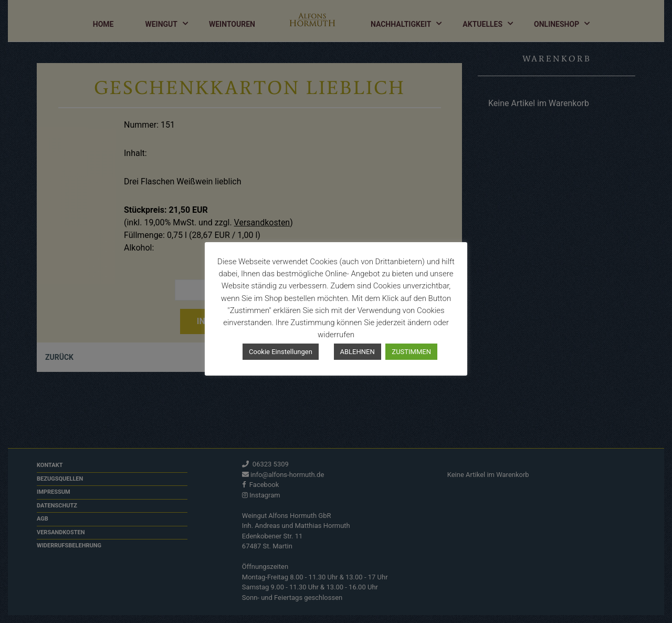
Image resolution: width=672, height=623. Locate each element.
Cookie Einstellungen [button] (281, 352)
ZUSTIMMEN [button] (411, 352)
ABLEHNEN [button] (358, 352)
